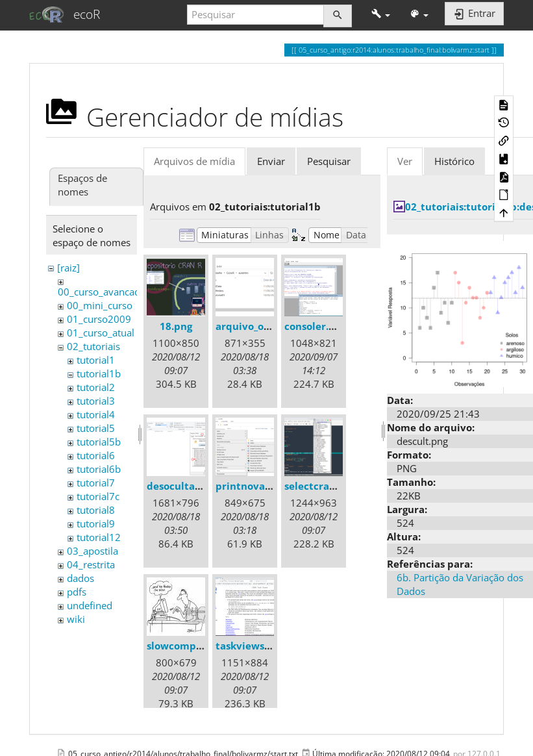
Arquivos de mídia (194, 161)
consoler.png (316, 326)
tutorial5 (96, 428)
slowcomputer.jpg (191, 646)
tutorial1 (96, 360)
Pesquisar (329, 161)
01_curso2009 (99, 319)
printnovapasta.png (264, 486)
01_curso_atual (101, 333)
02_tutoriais (93, 346)
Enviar (271, 161)
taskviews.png (250, 646)
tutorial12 (99, 537)
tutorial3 (96, 401)
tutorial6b (99, 469)
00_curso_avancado (102, 292)
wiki (76, 619)
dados (81, 578)
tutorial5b (99, 442)
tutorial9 (96, 523)
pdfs (77, 592)
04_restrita (91, 564)
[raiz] (68, 268)
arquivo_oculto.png (263, 326)
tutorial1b (99, 373)
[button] (381, 15)
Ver (405, 161)
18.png (176, 326)
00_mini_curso (100, 305)
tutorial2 (96, 387)
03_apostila (93, 551)
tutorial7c (98, 496)
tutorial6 (96, 455)
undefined (90, 605)
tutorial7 (96, 483)
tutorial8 (96, 510)
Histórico (454, 161)
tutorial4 (96, 414)
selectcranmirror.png (337, 486)
